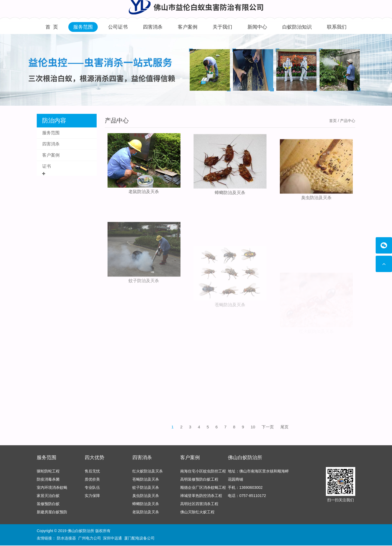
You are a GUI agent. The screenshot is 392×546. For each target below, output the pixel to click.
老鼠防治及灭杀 (144, 193)
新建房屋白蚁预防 (52, 514)
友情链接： (46, 538)
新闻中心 (257, 27)
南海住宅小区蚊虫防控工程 (203, 473)
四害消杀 (153, 27)
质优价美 (92, 481)
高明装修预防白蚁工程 (199, 481)
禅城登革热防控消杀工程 (201, 497)
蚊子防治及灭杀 (144, 313)
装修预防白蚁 (48, 505)
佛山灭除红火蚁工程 (197, 514)
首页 (333, 121)
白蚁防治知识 (297, 27)
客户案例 (188, 27)
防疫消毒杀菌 (48, 481)
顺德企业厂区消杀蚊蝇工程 (203, 489)
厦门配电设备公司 (139, 538)
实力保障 (92, 497)
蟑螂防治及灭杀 (230, 200)
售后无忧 (92, 473)
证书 (47, 166)
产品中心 (117, 121)
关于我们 (222, 27)
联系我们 (337, 27)
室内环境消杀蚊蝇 (52, 489)
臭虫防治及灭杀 (316, 214)
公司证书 (118, 27)
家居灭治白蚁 (48, 497)
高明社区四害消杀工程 (199, 505)
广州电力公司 (90, 538)
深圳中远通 (112, 538)
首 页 (52, 27)
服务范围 (83, 27)
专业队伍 (92, 489)
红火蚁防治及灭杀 (148, 473)
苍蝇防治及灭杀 (146, 481)
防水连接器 (66, 538)
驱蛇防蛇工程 (48, 473)
